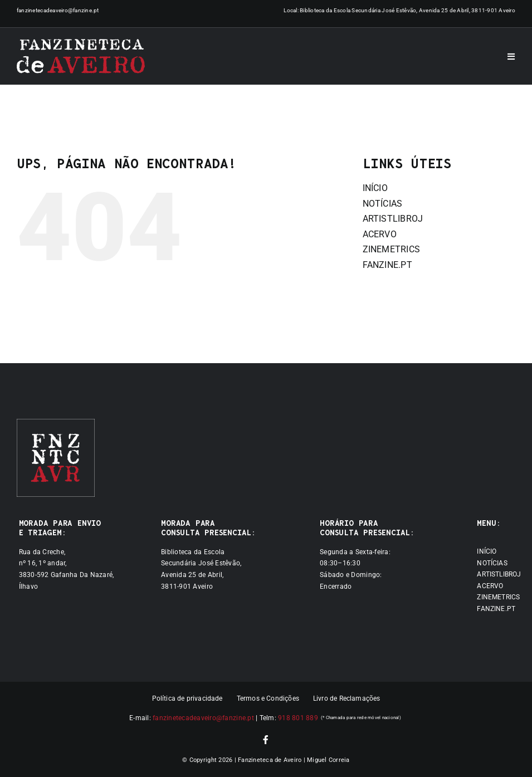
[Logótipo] (81, 56)
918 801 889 (298, 718)
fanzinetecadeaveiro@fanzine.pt (58, 10)
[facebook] (266, 740)
